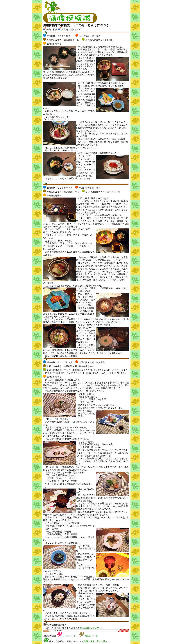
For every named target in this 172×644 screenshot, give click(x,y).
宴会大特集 (102, 641)
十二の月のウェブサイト (91, 628)
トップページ (69, 636)
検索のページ (91, 636)
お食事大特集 (88, 641)
